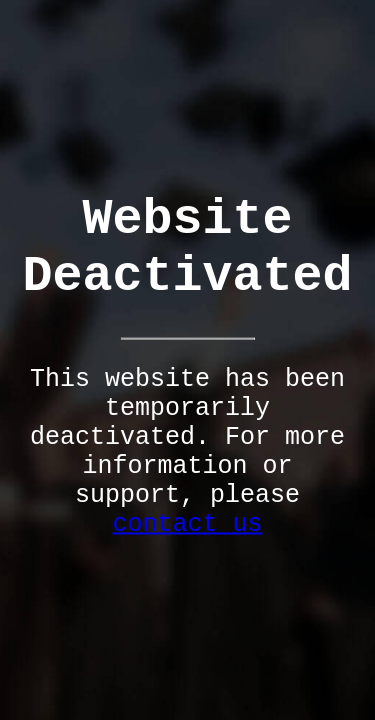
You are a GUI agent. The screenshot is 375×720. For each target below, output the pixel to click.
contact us (187, 524)
